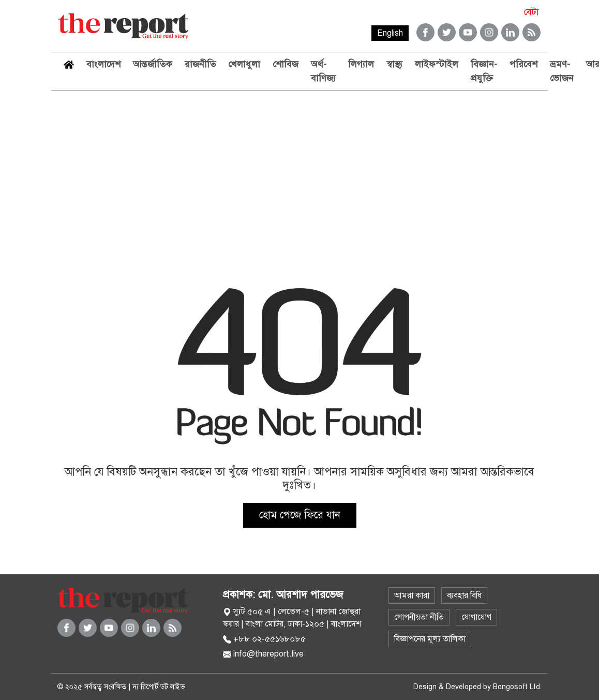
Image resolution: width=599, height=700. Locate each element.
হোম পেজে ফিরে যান (300, 515)
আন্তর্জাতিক (153, 64)
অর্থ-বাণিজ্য (323, 71)
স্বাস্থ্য (394, 64)
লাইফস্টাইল (437, 64)
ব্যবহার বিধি (464, 595)
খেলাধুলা (244, 64)
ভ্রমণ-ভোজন (562, 71)
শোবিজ (286, 64)
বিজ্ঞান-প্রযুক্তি (484, 71)
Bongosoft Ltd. (517, 687)
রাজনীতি (200, 64)
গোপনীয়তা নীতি (419, 617)
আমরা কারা (412, 595)
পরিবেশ (523, 64)
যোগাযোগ (476, 617)
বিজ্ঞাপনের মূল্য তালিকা (430, 639)
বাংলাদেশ (103, 64)
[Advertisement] (299, 169)
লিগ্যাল (361, 64)
